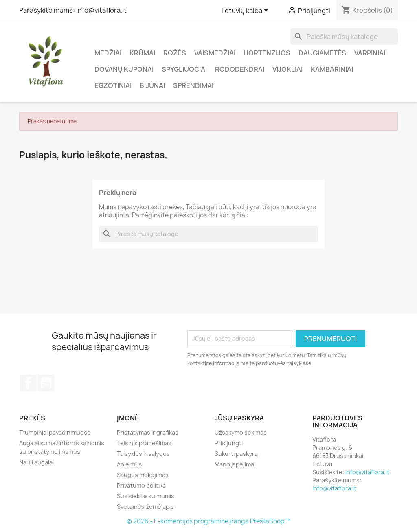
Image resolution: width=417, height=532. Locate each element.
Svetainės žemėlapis (145, 507)
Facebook (28, 383)
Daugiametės (322, 53)
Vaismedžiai (215, 53)
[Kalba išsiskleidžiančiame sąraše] (246, 11)
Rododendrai (240, 69)
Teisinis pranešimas (144, 443)
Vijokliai (288, 69)
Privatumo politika (141, 485)
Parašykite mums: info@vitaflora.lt (73, 10)
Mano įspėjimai (235, 464)
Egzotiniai (113, 85)
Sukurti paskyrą (236, 454)
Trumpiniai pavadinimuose (55, 432)
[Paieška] (344, 37)
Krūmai (142, 53)
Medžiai (108, 53)
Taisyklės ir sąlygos (143, 454)
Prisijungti (229, 443)
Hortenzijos (267, 53)
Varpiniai (370, 53)
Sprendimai (193, 85)
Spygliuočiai (184, 69)
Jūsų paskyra (239, 418)
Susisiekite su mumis (146, 496)
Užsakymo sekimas (241, 432)
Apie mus (129, 464)
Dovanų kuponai (124, 69)
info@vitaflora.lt (367, 472)
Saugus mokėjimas (143, 475)
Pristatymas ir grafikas (148, 432)
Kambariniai (332, 69)
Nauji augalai (36, 462)
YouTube (46, 383)
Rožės (175, 53)
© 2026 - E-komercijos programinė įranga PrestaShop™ (208, 521)
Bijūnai (152, 85)
